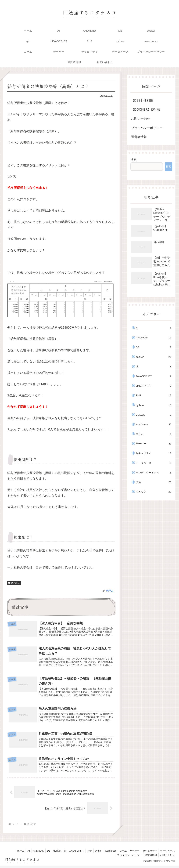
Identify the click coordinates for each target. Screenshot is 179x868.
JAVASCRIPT (71, 853)
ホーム (11, 853)
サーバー (133, 853)
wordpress (108, 853)
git (59, 853)
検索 (134, 160)
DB (41, 853)
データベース (167, 853)
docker (50, 853)
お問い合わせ (141, 119)
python (95, 853)
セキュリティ (149, 853)
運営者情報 (139, 137)
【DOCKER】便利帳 (146, 110)
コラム (121, 853)
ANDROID (30, 853)
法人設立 (14, 583)
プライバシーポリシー (147, 128)
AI (20, 853)
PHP (85, 853)
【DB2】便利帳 (142, 100)
